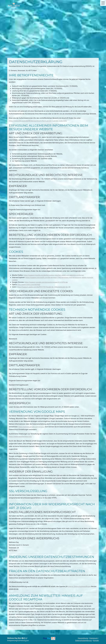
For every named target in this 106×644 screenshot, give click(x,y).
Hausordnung (83, 638)
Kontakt (96, 640)
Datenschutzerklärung (83, 640)
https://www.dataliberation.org (20, 437)
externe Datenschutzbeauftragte (79, 586)
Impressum (94, 638)
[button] (103, 3)
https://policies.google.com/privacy (31, 427)
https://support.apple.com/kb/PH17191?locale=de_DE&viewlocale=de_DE (44, 287)
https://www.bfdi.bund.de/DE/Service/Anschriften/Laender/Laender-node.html (38, 121)
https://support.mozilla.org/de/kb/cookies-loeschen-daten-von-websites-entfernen (54, 275)
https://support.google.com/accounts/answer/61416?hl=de (46, 282)
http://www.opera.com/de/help (29, 285)
